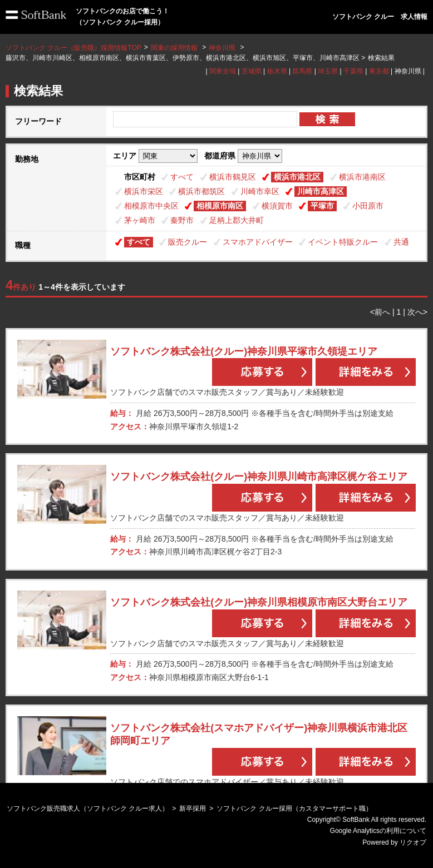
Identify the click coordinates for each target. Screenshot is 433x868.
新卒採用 (193, 809)
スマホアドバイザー (258, 242)
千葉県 (353, 71)
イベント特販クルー (343, 242)
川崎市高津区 (321, 191)
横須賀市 (277, 206)
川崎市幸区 (260, 191)
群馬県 (302, 71)
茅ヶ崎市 (140, 220)
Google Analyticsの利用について (378, 831)
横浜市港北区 (297, 177)
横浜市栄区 (144, 191)
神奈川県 (222, 48)
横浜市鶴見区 (233, 177)
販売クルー (188, 242)
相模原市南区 (220, 206)
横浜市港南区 (362, 177)
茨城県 (252, 71)
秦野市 (182, 220)
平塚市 (322, 206)
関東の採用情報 (175, 48)
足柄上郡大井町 (237, 220)
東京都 (379, 71)
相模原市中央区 (151, 206)
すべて (182, 177)
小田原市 (368, 206)
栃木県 (277, 71)
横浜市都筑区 (201, 191)
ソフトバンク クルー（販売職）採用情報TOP (73, 48)
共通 (401, 242)
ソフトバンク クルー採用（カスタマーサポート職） (294, 809)
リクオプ (413, 842)
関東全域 (223, 71)
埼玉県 (328, 71)
